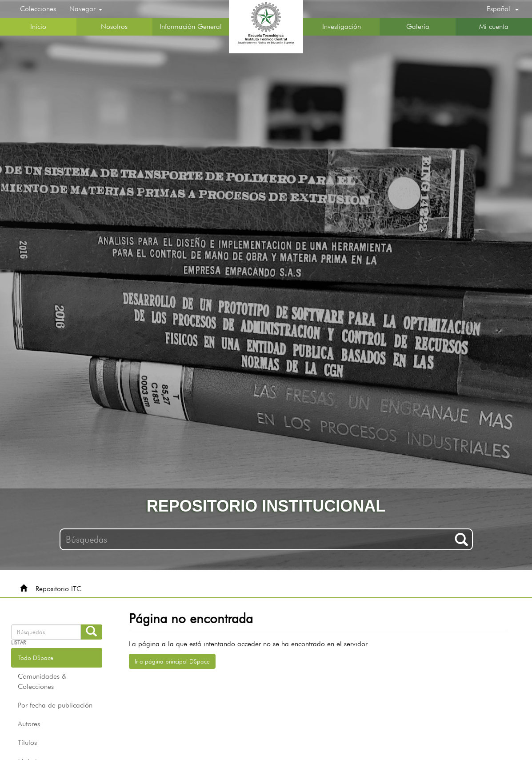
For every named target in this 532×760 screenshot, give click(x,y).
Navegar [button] (86, 9)
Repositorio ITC (58, 589)
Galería (418, 26)
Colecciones (38, 9)
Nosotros (114, 26)
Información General (191, 26)
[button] (503, 9)
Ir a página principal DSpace (172, 661)
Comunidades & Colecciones (42, 681)
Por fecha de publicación (55, 705)
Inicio (38, 26)
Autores (29, 724)
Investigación (342, 26)
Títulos (27, 742)
